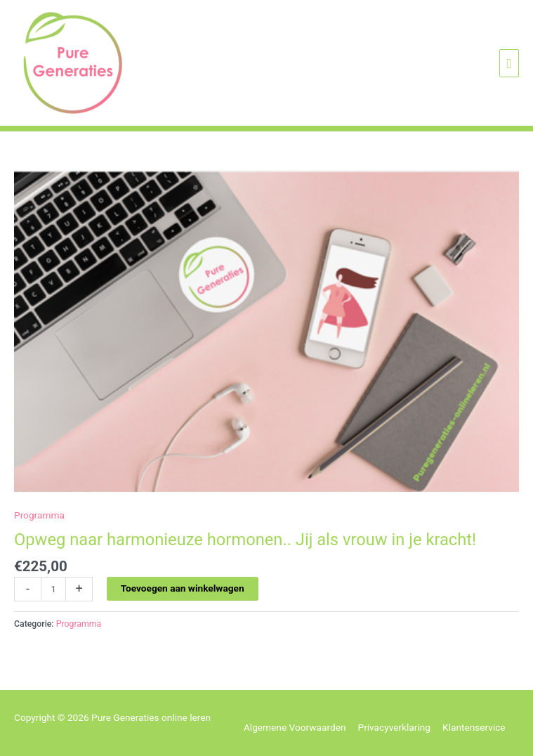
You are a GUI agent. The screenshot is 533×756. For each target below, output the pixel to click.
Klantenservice (474, 727)
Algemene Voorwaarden (295, 727)
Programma (39, 515)
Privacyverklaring (394, 727)
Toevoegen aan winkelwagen (183, 588)
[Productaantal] (53, 589)
